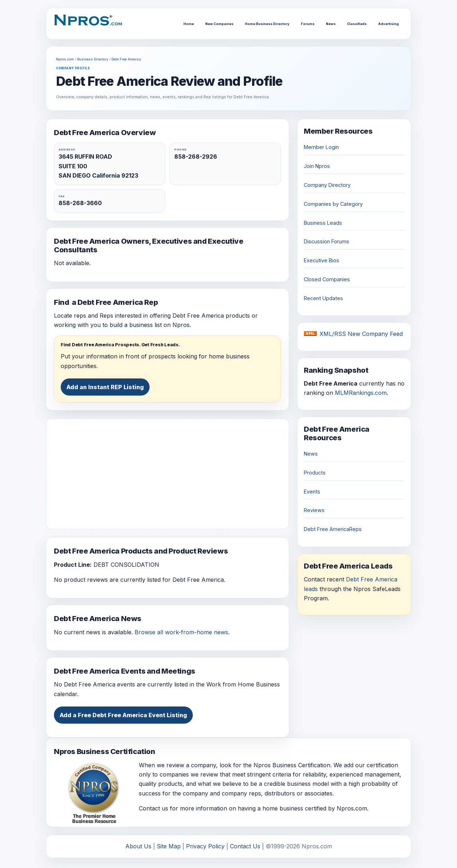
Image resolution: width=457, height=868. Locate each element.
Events (312, 492)
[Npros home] (91, 24)
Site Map (169, 846)
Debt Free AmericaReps (333, 529)
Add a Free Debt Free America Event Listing (123, 715)
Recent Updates (323, 298)
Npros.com (65, 59)
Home (189, 24)
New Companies (219, 24)
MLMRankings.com (361, 393)
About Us (138, 846)
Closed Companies (327, 279)
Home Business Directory (267, 24)
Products (315, 473)
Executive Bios (322, 260)
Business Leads (323, 223)
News (331, 24)
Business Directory (93, 59)
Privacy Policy (205, 846)
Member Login (321, 147)
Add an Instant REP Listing (105, 387)
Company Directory (327, 185)
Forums (308, 24)
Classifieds (357, 24)
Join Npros (317, 166)
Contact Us (245, 846)
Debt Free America (126, 59)
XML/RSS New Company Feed (361, 334)
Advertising (388, 24)
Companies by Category (333, 204)
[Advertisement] (167, 474)
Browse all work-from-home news (181, 632)
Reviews (314, 510)
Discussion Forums (327, 241)
